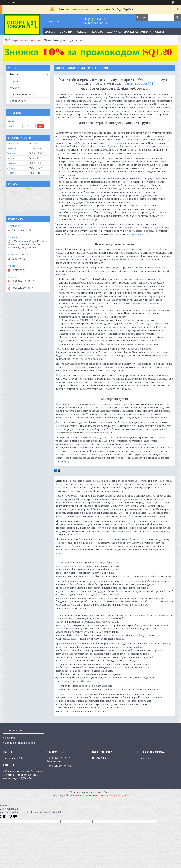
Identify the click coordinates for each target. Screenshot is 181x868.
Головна (66, 32)
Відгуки (15, 87)
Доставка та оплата (22, 94)
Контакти (114, 32)
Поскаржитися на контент (84, 795)
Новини (51, 32)
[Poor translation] (13, 817)
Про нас (97, 32)
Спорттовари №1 (139, 83)
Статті (160, 32)
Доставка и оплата (138, 32)
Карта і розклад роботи (20, 743)
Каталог (82, 32)
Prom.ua (108, 792)
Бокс (38, 40)
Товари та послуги (21, 40)
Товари (14, 74)
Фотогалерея (18, 101)
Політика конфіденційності (114, 795)
